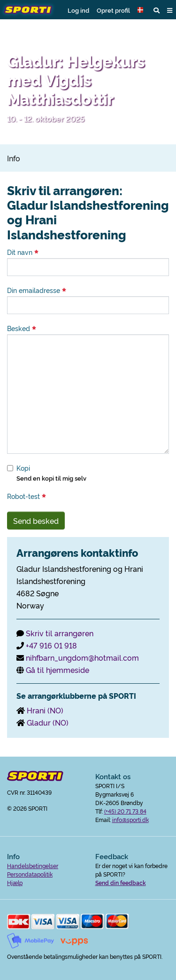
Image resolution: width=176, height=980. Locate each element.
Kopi (23, 468)
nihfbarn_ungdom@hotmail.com (82, 657)
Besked (22, 328)
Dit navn (23, 252)
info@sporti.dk (130, 819)
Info (14, 158)
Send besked (36, 521)
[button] (142, 10)
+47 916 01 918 (51, 645)
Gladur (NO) (48, 722)
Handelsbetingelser (33, 865)
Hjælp (15, 882)
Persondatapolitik (30, 874)
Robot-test (27, 496)
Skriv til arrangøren (60, 633)
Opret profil (113, 10)
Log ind (78, 10)
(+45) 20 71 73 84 (125, 811)
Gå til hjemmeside (57, 670)
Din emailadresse (37, 290)
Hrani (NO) (45, 710)
